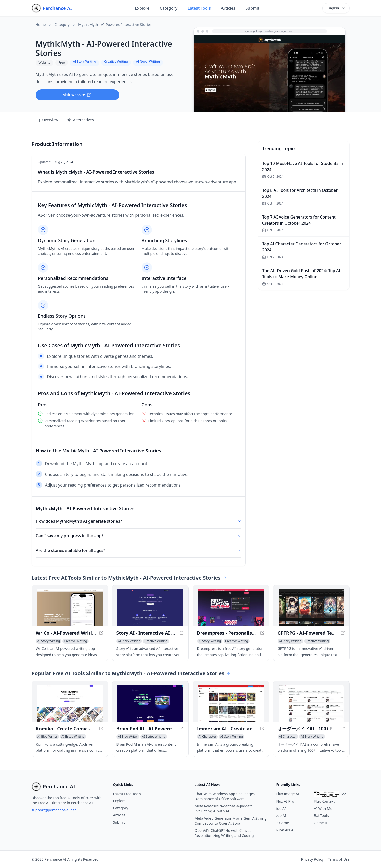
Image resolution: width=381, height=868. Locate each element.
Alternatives (80, 120)
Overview (47, 120)
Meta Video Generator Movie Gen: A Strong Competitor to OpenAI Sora (231, 821)
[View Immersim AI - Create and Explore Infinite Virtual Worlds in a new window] (231, 703)
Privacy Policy (312, 859)
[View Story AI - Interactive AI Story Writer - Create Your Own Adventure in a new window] (150, 608)
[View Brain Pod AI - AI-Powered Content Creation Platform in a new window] (150, 703)
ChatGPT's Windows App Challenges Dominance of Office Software (225, 796)
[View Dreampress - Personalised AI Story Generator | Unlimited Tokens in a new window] (231, 608)
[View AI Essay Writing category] (73, 737)
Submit (253, 8)
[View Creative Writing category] (76, 641)
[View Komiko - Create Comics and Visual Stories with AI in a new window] (70, 703)
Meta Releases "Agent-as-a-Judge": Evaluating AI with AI (223, 808)
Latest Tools (199, 8)
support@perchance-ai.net (54, 810)
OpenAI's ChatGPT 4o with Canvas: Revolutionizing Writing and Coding (224, 833)
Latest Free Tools (127, 794)
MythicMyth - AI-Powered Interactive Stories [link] (115, 25)
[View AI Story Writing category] (49, 641)
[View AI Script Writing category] (154, 737)
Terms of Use (339, 859)
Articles (228, 8)
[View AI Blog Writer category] (48, 737)
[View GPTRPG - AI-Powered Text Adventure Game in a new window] (311, 608)
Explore (142, 8)
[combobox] (336, 8)
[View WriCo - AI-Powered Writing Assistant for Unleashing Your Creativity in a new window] (70, 608)
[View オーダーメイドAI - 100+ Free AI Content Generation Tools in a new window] (311, 703)
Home (41, 25)
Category (169, 8)
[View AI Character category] (207, 737)
